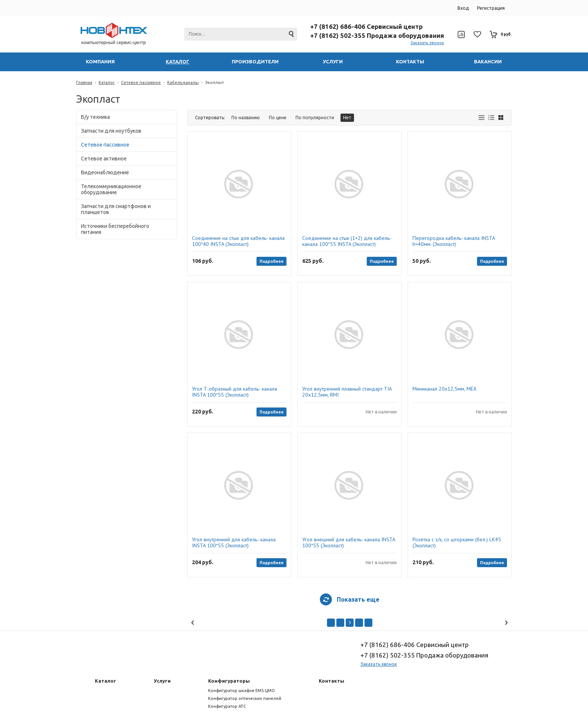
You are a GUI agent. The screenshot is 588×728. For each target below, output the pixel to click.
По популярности (315, 118)
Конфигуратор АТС (227, 706)
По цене (278, 118)
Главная (84, 82)
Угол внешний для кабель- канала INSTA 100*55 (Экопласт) (349, 542)
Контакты (331, 681)
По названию (246, 118)
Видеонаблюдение (105, 172)
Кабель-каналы (183, 82)
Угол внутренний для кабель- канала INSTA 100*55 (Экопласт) (234, 542)
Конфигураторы (229, 681)
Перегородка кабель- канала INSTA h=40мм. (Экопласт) (454, 241)
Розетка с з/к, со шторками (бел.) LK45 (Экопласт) (457, 542)
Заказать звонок (427, 43)
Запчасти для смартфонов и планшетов (116, 209)
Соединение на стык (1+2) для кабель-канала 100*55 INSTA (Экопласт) (347, 241)
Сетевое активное (104, 159)
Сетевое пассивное (141, 82)
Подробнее (271, 261)
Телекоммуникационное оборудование (111, 189)
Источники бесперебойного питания (115, 229)
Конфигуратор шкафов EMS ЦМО (241, 691)
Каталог (107, 82)
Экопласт (214, 82)
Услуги (162, 681)
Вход (463, 8)
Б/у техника (95, 117)
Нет (347, 118)
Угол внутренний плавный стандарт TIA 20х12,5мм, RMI (347, 392)
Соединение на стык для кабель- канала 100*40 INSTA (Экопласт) (238, 241)
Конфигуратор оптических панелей (245, 698)
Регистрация (491, 8)
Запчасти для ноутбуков (111, 131)
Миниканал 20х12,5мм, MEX (445, 389)
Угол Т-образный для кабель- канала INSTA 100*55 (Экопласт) (235, 392)
